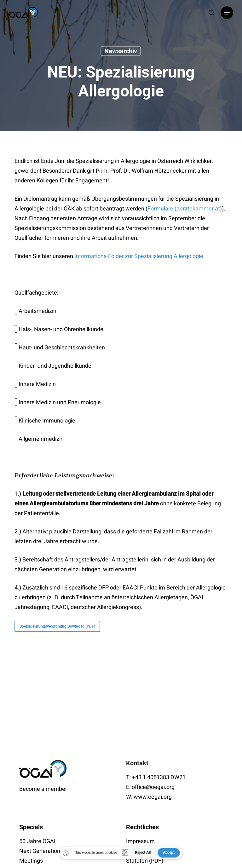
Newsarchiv (121, 51)
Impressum (140, 841)
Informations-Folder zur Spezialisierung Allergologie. (140, 256)
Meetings (31, 861)
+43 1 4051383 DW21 (159, 777)
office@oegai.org (153, 787)
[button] (227, 13)
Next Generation (40, 851)
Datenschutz (142, 851)
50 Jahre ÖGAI (37, 841)
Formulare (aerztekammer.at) (185, 209)
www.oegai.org (153, 797)
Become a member (43, 789)
